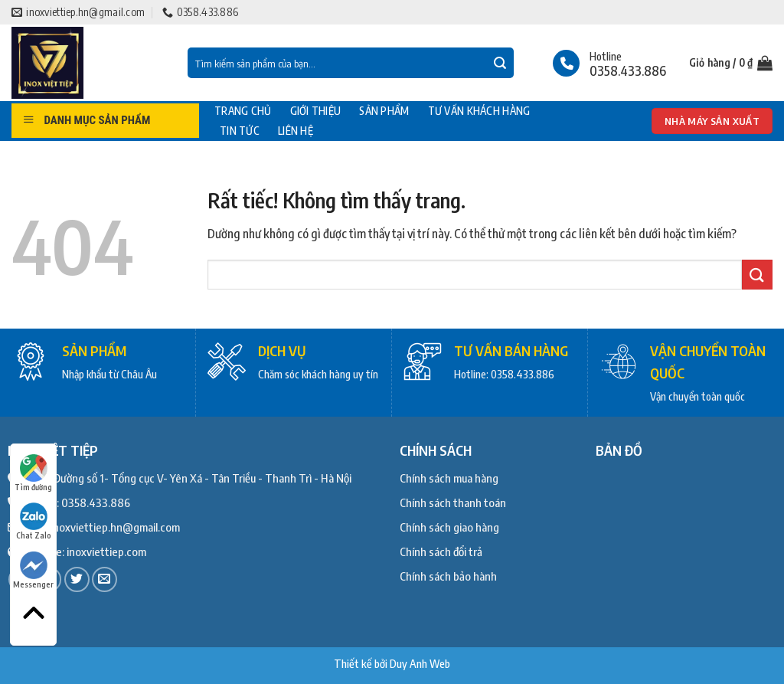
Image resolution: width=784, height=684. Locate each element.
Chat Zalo (34, 521)
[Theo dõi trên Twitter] (77, 579)
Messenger (33, 570)
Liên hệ (296, 131)
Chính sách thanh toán (453, 502)
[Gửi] (500, 64)
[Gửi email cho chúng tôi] (105, 579)
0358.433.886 (96, 502)
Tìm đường (33, 473)
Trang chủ (243, 111)
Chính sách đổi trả (441, 551)
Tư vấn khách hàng (479, 111)
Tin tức (240, 131)
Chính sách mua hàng (449, 478)
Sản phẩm (384, 111)
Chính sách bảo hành (448, 576)
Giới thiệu (316, 111)
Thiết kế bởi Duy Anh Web (392, 663)
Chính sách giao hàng (449, 527)
